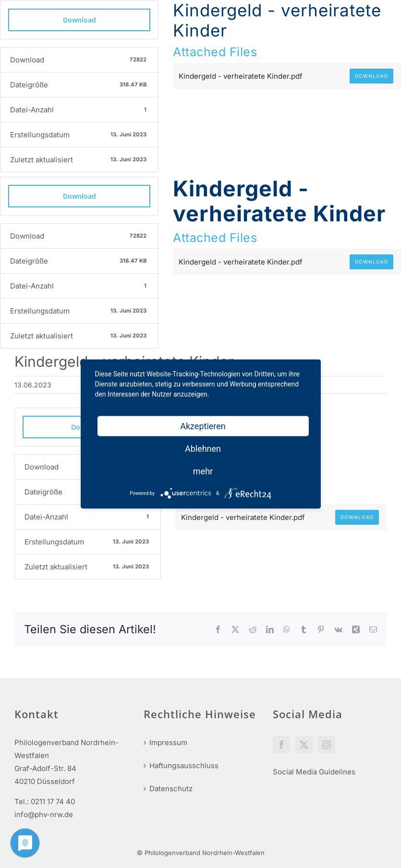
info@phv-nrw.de (44, 814)
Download (79, 20)
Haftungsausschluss (184, 766)
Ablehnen (203, 449)
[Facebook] (281, 745)
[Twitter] (304, 745)
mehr (203, 471)
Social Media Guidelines (314, 772)
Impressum (168, 742)
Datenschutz (171, 789)
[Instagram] (327, 745)
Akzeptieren (203, 426)
